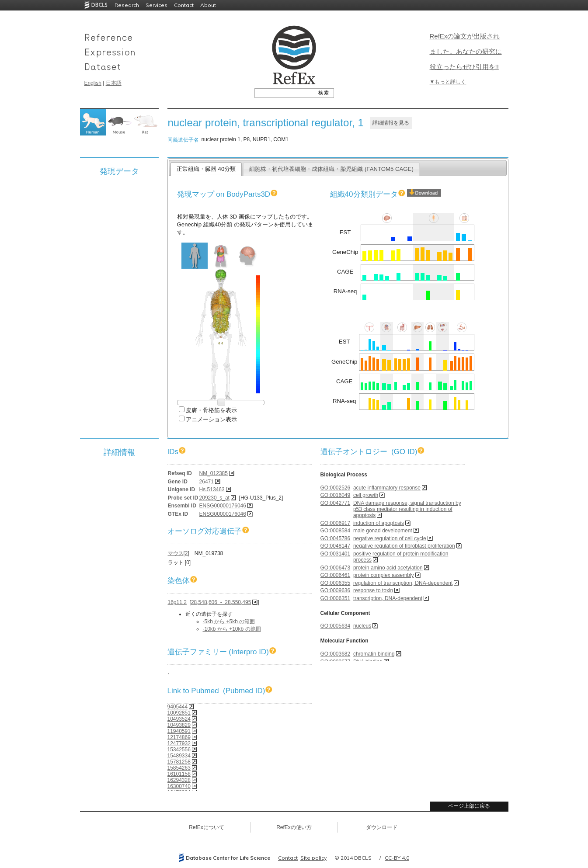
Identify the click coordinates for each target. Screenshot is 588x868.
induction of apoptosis (379, 523)
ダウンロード (382, 827)
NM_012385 (214, 473)
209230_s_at (214, 498)
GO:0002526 (336, 488)
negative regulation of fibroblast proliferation (404, 546)
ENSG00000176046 (223, 506)
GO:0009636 (336, 590)
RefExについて (207, 827)
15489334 (179, 756)
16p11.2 (177, 602)
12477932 (179, 743)
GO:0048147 (336, 546)
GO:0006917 (336, 523)
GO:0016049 (336, 495)
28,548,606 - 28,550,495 (221, 602)
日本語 (114, 83)
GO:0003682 (336, 654)
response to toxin (373, 590)
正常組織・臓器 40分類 (206, 169)
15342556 (179, 750)
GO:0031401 (336, 554)
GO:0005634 (336, 626)
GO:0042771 (336, 503)
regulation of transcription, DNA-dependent (403, 583)
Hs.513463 (212, 490)
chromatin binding (374, 654)
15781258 (179, 762)
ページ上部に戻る (469, 806)
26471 (207, 482)
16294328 (179, 780)
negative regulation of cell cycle (390, 538)
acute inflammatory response (387, 488)
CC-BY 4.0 (397, 858)
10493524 (179, 719)
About (208, 5)
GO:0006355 (336, 583)
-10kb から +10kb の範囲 (232, 629)
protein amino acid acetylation (388, 568)
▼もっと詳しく (448, 82)
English (93, 83)
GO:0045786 (336, 538)
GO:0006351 (336, 598)
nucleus (362, 626)
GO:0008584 (336, 531)
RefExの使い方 (294, 827)
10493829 (179, 725)
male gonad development (383, 531)
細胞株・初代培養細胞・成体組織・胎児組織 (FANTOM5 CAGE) (331, 169)
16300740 (179, 786)
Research (127, 5)
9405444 (178, 707)
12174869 (179, 737)
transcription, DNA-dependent (388, 598)
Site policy (313, 858)
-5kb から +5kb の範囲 (229, 621)
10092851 (179, 713)
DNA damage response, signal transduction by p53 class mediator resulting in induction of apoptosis (407, 509)
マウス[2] (179, 553)
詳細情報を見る (391, 123)
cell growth (366, 495)
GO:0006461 (336, 575)
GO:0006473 (336, 568)
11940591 (179, 731)
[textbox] (284, 93)
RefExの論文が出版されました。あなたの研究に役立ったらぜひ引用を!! (466, 51)
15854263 (179, 768)
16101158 (179, 774)
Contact (184, 5)
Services (157, 5)
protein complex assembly (384, 575)
